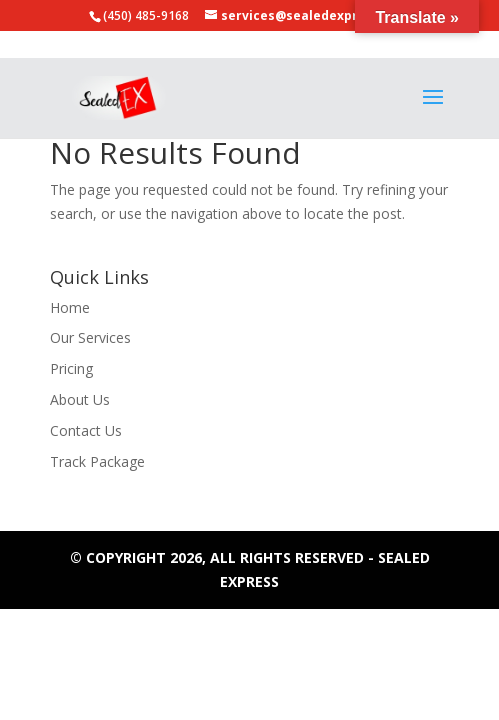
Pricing (71, 368)
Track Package (97, 461)
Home (70, 307)
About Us (80, 399)
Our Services (90, 337)
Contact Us (86, 430)
